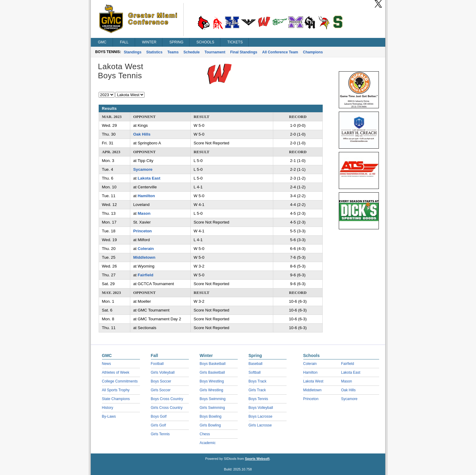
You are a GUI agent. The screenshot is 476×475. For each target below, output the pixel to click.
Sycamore (143, 169)
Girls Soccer (161, 390)
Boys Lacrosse (261, 416)
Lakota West (313, 381)
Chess (205, 434)
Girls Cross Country (167, 408)
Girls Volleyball (163, 372)
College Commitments (120, 381)
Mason (144, 213)
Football (157, 364)
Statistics (154, 52)
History (108, 408)
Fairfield (145, 275)
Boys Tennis (258, 399)
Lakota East (149, 178)
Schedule (191, 52)
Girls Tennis (160, 434)
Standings (133, 52)
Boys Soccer (161, 381)
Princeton (143, 231)
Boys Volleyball (261, 408)
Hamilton (146, 196)
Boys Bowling (211, 416)
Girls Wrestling (212, 390)
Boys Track (258, 381)
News (107, 364)
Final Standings (244, 52)
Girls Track (257, 390)
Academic (208, 443)
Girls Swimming (212, 408)
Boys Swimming (213, 399)
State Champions (116, 399)
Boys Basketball (213, 364)
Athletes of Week (116, 372)
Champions (313, 52)
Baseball (256, 364)
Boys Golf (159, 416)
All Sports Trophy (116, 390)
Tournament (215, 52)
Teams (173, 52)
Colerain (146, 249)
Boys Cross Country (167, 399)
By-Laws (109, 416)
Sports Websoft (257, 459)
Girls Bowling (210, 425)
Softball (255, 372)
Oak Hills (142, 134)
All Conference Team (280, 52)
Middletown (144, 257)
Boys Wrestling (212, 381)
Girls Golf (158, 425)
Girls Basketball (212, 372)
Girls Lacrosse (260, 425)
